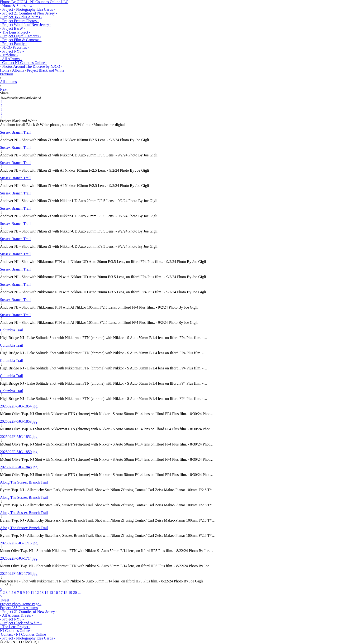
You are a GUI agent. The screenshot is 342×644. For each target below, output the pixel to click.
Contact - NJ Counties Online (23, 634)
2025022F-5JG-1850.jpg (19, 452)
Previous (7, 74)
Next (4, 89)
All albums (8, 82)
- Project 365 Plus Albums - (21, 17)
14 (46, 593)
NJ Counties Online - (16, 631)
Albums (18, 70)
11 (32, 593)
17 (61, 593)
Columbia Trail (12, 330)
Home (5, 70)
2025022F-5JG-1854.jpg (19, 406)
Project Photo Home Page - (21, 604)
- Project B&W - (13, 28)
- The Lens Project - (15, 32)
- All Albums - (11, 59)
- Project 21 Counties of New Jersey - (28, 13)
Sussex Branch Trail (15, 132)
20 (75, 593)
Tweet (5, 600)
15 (51, 593)
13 (42, 593)
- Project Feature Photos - (19, 21)
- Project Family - (13, 44)
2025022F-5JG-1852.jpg (19, 437)
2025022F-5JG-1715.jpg (19, 543)
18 (65, 593)
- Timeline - (9, 55)
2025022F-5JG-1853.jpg (19, 421)
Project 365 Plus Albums (19, 608)
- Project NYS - (12, 51)
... (79, 593)
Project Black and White (46, 70)
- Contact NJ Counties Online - (24, 63)
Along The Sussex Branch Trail (24, 482)
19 (70, 593)
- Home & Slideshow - (17, 6)
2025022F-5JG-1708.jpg (19, 574)
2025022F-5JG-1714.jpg (19, 558)
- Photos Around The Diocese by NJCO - (31, 66)
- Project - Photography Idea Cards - (28, 9)
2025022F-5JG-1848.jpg (19, 467)
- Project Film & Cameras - (21, 40)
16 (56, 593)
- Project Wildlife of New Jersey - (26, 25)
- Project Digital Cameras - (20, 36)
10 (28, 593)
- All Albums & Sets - (17, 615)
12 (37, 593)
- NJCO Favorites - (14, 47)
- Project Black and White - (21, 623)
